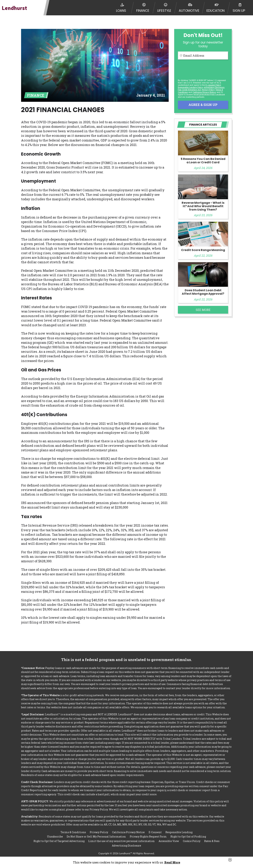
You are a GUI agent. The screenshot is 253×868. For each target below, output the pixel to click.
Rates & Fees (212, 841)
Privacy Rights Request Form (148, 837)
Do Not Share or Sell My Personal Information (96, 837)
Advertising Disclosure (126, 846)
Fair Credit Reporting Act (189, 90)
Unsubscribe (55, 837)
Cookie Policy (192, 841)
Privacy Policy (208, 90)
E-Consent (155, 832)
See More (203, 310)
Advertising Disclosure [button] (214, 87)
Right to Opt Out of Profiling (188, 837)
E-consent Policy (213, 85)
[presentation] (203, 69)
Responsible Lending (179, 832)
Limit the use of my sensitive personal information (121, 841)
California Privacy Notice (204, 92)
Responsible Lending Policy (190, 87)
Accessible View (169, 841)
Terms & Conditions (73, 832)
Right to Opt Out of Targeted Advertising (59, 841)
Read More (172, 862)
